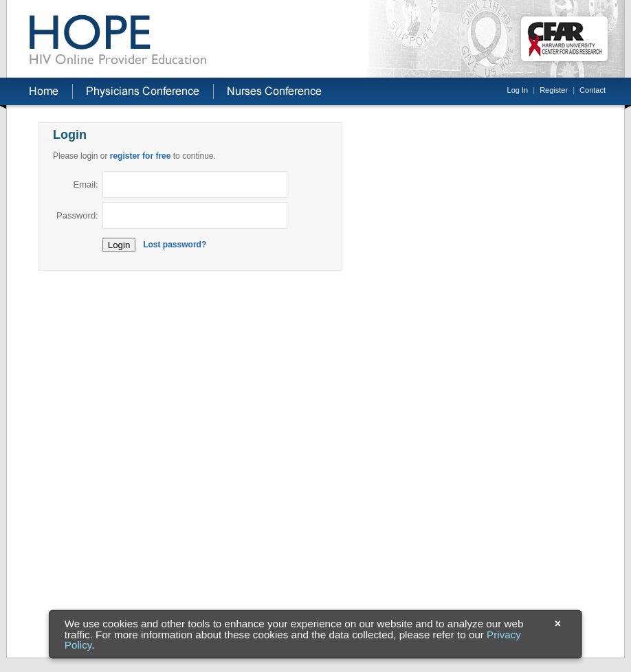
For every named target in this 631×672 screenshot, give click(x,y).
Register (554, 90)
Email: (86, 184)
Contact (593, 90)
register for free (141, 156)
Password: (77, 215)
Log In (518, 90)
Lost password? (175, 245)
